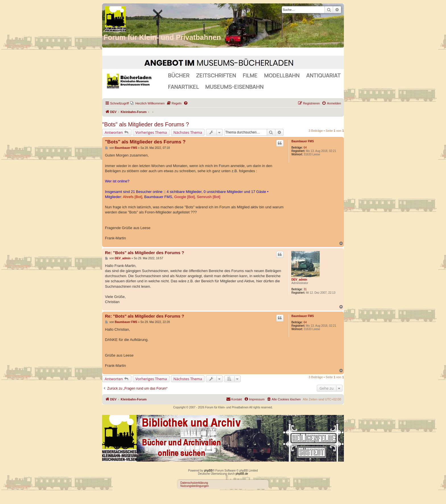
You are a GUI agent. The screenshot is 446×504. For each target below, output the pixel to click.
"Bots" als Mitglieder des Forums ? (145, 124)
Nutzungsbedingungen (195, 486)
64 (305, 148)
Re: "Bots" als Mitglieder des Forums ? (144, 253)
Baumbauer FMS (303, 141)
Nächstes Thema (188, 132)
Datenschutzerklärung (194, 483)
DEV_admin (299, 280)
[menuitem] (147, 103)
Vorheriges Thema (151, 132)
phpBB (208, 471)
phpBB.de (242, 474)
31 (305, 289)
